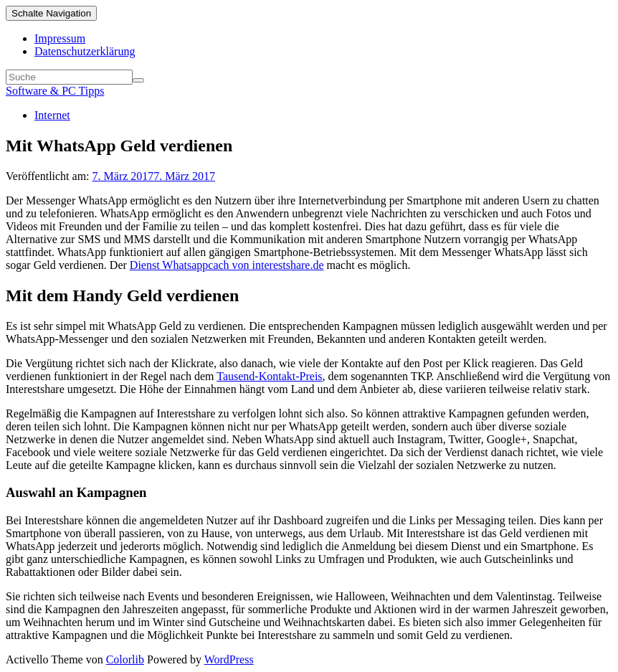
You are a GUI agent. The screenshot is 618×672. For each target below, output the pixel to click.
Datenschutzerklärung (85, 51)
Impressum (60, 38)
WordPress (229, 659)
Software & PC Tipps (55, 91)
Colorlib (125, 659)
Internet (52, 115)
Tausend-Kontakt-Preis (269, 376)
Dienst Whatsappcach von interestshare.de (227, 265)
